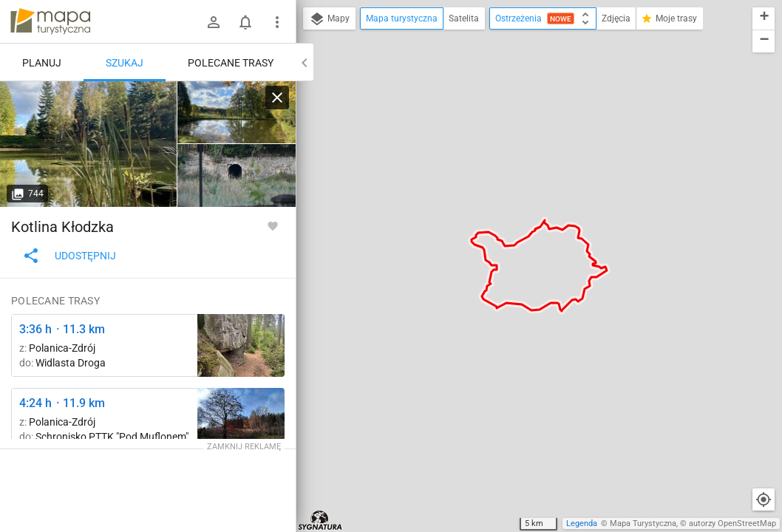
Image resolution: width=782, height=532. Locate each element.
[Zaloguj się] (214, 22)
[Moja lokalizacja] (764, 499)
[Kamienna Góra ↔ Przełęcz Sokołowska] (241, 345)
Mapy (329, 19)
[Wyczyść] (277, 98)
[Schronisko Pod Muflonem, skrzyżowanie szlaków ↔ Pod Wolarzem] (241, 419)
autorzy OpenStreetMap (732, 524)
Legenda (582, 524)
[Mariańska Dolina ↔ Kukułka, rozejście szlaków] (89, 144)
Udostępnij (69, 256)
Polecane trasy (231, 63)
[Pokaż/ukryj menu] (277, 22)
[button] (764, 19)
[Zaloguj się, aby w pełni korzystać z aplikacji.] (273, 225)
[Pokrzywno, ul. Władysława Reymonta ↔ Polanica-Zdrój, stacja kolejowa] (237, 175)
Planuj (42, 63)
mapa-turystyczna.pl (50, 21)
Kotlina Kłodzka (62, 227)
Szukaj (125, 63)
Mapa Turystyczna (643, 524)
